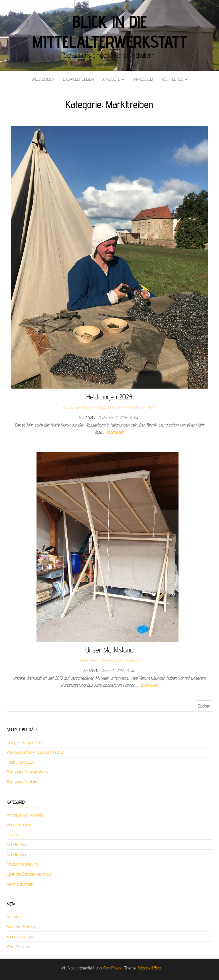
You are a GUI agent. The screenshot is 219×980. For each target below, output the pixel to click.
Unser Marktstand (110, 650)
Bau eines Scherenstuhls (27, 772)
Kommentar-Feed (21, 936)
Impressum (143, 79)
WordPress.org (19, 946)
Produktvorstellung (22, 864)
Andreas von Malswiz (25, 815)
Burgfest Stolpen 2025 (25, 742)
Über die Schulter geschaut (135, 408)
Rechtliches (174, 79)
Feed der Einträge (21, 927)
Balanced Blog (149, 968)
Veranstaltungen (20, 884)
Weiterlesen (115, 432)
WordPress (112, 968)
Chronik (68, 408)
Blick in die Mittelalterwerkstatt (109, 31)
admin (91, 418)
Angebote (113, 79)
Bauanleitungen (78, 79)
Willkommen (43, 79)
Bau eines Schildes (22, 782)
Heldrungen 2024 (110, 397)
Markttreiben (85, 408)
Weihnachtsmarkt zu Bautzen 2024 (36, 752)
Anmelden (15, 917)
